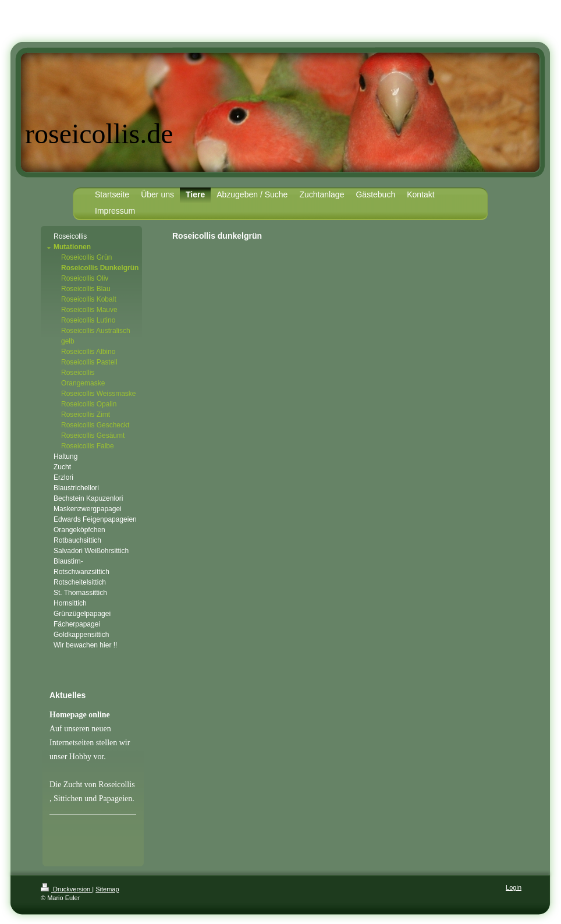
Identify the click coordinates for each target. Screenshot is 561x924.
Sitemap (107, 889)
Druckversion (66, 889)
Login (514, 887)
